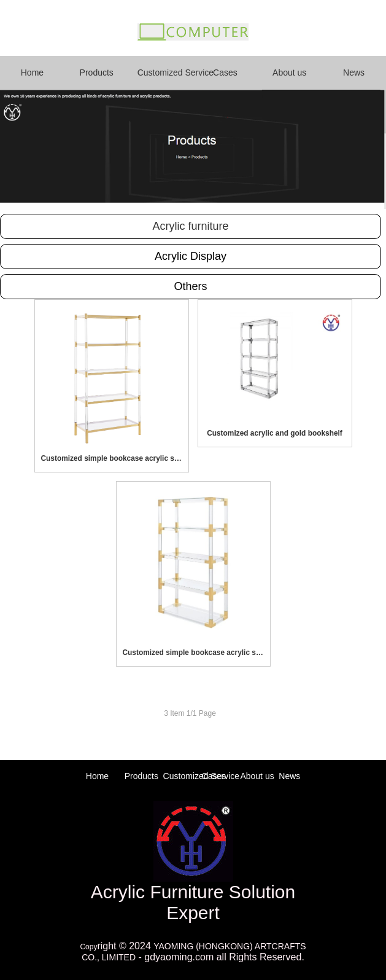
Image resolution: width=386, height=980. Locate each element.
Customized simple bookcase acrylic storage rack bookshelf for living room (112, 458)
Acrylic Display (191, 256)
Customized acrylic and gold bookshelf (275, 433)
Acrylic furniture (190, 226)
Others (190, 286)
